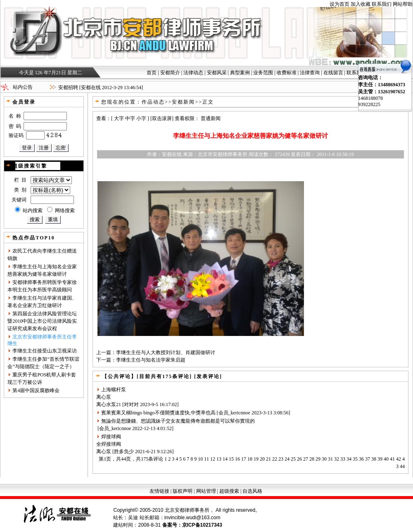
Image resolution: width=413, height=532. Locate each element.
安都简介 (170, 73)
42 (399, 459)
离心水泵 (106, 404)
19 (256, 459)
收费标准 (287, 73)
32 (337, 459)
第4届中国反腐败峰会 (36, 390)
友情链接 (159, 491)
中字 (130, 118)
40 (386, 459)
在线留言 (333, 73)
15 (231, 459)
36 (361, 459)
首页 (152, 73)
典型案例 (240, 73)
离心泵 (104, 397)
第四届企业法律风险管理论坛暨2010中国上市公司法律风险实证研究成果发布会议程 (42, 321)
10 (200, 459)
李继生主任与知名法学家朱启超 (151, 360)
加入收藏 (361, 4)
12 (213, 459)
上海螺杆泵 (114, 390)
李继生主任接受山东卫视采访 (45, 351)
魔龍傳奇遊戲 (195, 421)
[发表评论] (207, 376)
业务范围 (263, 73)
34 (349, 459)
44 (402, 466)
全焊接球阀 (109, 444)
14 (225, 459)
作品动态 (153, 102)
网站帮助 (403, 4)
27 (306, 459)
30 (324, 459)
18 (250, 459)
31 (330, 459)
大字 (119, 118)
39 (380, 459)
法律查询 (310, 73)
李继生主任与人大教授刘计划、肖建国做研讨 (166, 352)
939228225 (369, 104)
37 (368, 459)
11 (206, 459)
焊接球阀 (111, 437)
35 (355, 459)
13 (219, 459)
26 (299, 459)
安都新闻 (183, 102)
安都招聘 (68, 87)
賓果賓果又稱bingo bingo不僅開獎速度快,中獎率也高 (158, 413)
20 (262, 459)
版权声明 (183, 491)
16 (237, 459)
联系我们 (382, 4)
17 (244, 459)
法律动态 (193, 73)
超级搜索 (229, 491)
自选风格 (252, 491)
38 (374, 459)
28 (312, 459)
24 (287, 459)
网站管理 (206, 491)
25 (293, 459)
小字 (141, 118)
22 (275, 459)
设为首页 (339, 4)
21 (268, 459)
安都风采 (217, 73)
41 (392, 459)
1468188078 (370, 98)
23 (281, 459)
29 (318, 459)
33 (343, 459)
